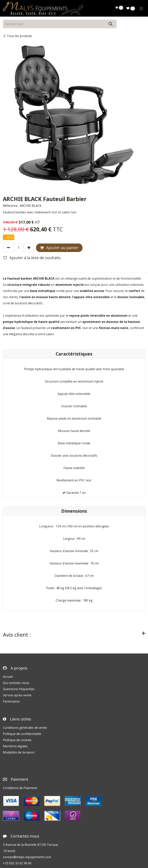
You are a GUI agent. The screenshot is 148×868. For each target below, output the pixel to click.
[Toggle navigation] (141, 8)
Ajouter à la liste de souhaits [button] (32, 258)
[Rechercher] (111, 24)
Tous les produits (18, 36)
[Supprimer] (8, 248)
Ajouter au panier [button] (59, 248)
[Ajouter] (29, 248)
